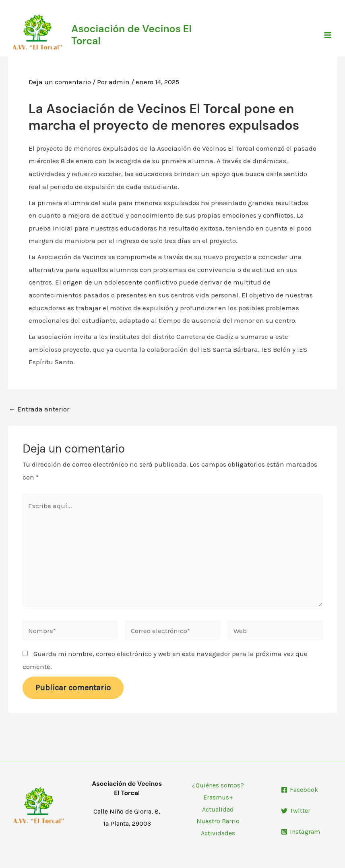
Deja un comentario (60, 82)
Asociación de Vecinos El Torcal (131, 35)
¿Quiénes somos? (218, 785)
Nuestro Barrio (218, 821)
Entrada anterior (39, 409)
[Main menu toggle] (328, 35)
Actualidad (218, 809)
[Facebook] (300, 790)
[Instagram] (301, 832)
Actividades (218, 833)
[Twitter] (296, 811)
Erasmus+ (218, 797)
